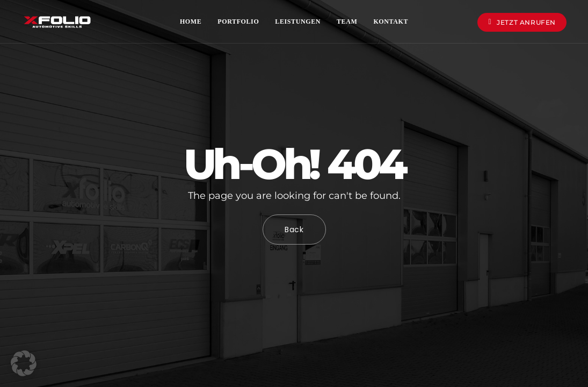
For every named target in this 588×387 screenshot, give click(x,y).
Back (294, 230)
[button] (24, 363)
